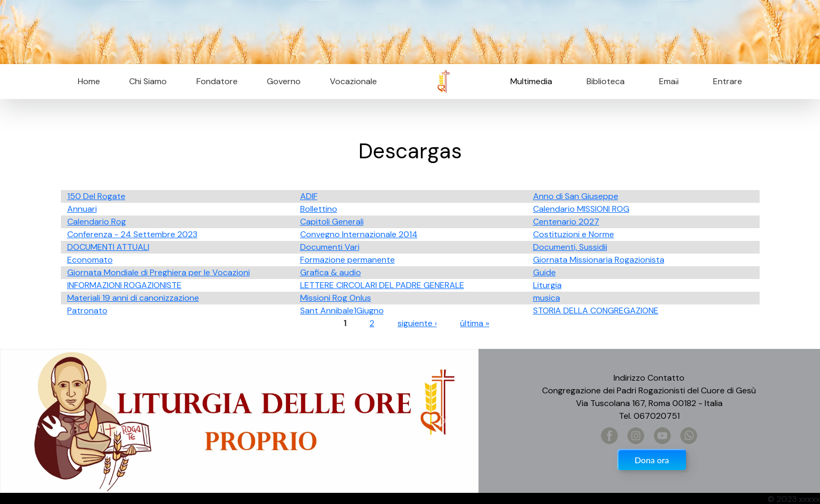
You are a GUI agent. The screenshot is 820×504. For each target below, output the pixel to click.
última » (475, 323)
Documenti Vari (330, 247)
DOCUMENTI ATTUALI (108, 247)
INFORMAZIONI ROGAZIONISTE (124, 285)
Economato (90, 260)
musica (547, 298)
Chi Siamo (148, 81)
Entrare (728, 81)
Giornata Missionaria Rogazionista (599, 260)
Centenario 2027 (566, 222)
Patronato (87, 310)
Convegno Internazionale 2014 (359, 234)
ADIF (309, 196)
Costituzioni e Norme (574, 234)
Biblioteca (606, 81)
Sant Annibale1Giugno (342, 310)
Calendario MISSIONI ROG (581, 209)
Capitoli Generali (332, 222)
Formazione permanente (348, 260)
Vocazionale (353, 81)
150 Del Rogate (96, 196)
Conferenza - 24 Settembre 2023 (132, 234)
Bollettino (319, 209)
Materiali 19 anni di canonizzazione (133, 298)
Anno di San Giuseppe (576, 196)
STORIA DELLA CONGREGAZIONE (596, 310)
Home (89, 81)
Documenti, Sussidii (570, 247)
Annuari (82, 209)
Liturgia (547, 285)
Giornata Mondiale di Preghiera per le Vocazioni (159, 272)
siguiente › (417, 323)
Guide (544, 272)
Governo (284, 81)
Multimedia (531, 81)
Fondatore (217, 81)
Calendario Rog (97, 222)
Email (666, 81)
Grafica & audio (331, 272)
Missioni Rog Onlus (336, 298)
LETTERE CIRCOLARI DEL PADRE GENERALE (382, 285)
